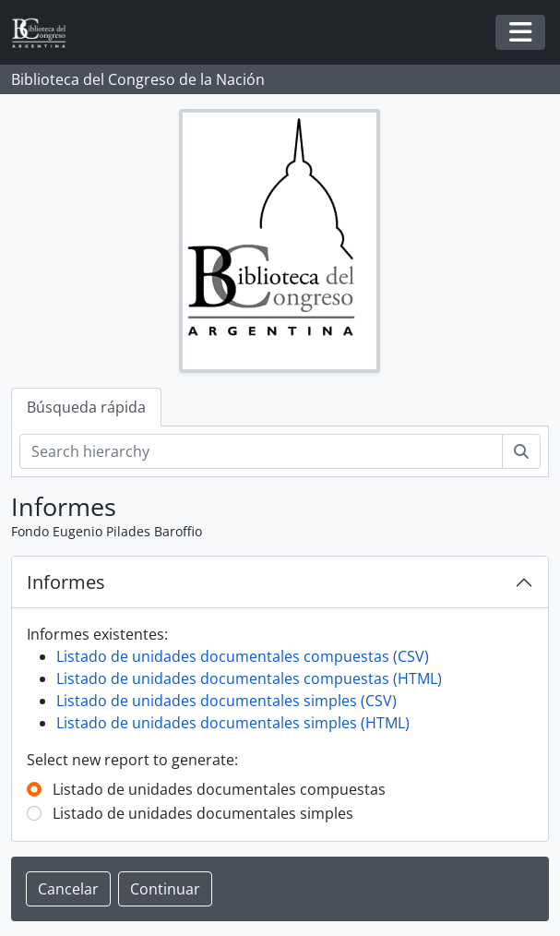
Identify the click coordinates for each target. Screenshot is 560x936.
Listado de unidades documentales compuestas (219, 789)
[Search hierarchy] (261, 451)
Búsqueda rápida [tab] (86, 407)
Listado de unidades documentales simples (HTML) (233, 723)
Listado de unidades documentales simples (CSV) (226, 701)
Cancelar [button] (68, 889)
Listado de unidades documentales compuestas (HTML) (249, 678)
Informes (66, 582)
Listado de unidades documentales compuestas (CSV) (243, 656)
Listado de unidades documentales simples (203, 813)
